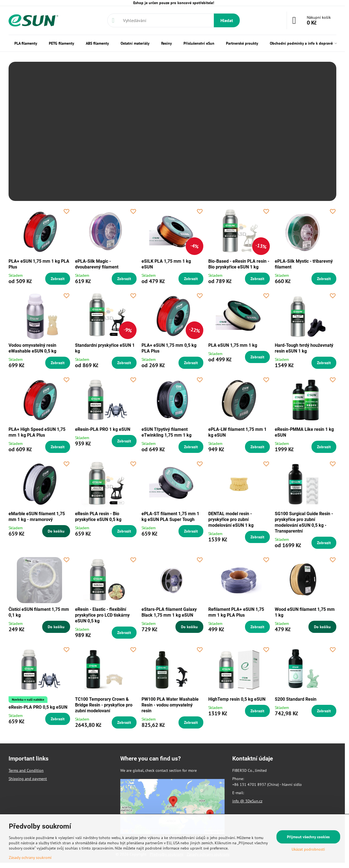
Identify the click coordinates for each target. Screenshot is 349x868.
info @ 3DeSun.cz (247, 801)
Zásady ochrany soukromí (30, 858)
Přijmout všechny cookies (308, 837)
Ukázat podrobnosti (308, 849)
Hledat (227, 20)
